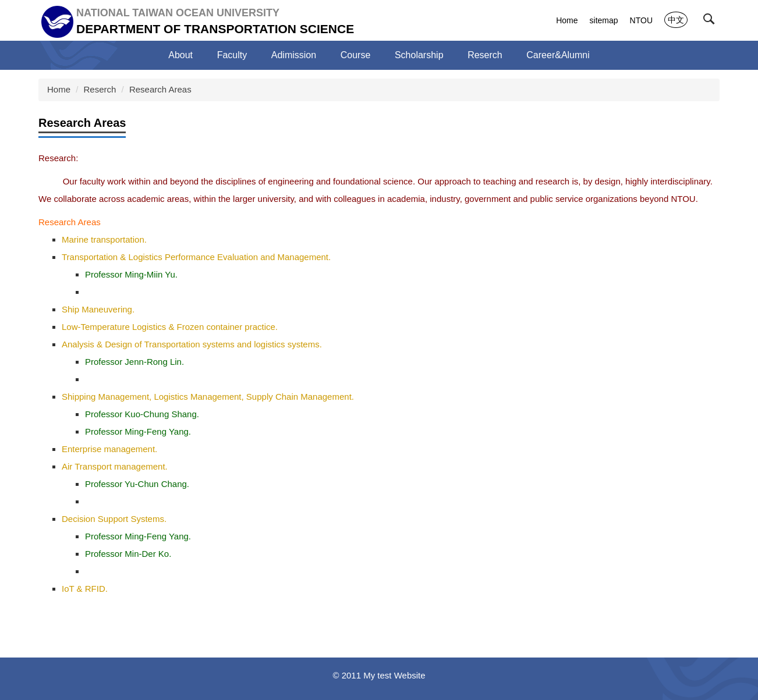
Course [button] (356, 55)
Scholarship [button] (419, 55)
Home (567, 20)
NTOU (641, 20)
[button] (711, 22)
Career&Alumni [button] (558, 55)
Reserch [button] (485, 55)
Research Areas (160, 89)
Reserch (100, 89)
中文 (676, 20)
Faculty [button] (232, 55)
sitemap (604, 20)
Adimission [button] (294, 55)
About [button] (180, 55)
